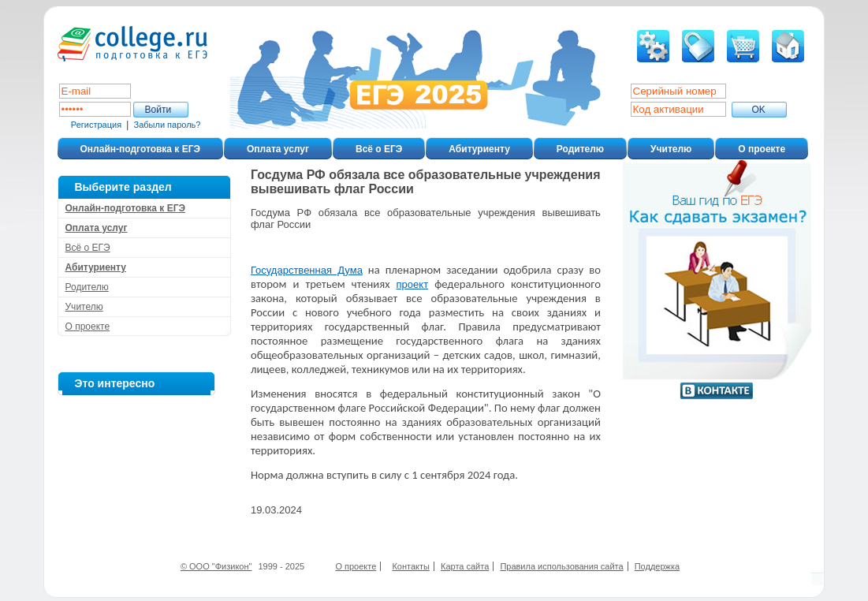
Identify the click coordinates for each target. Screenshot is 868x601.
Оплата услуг (278, 149)
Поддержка (657, 566)
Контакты (411, 566)
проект (413, 284)
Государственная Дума (307, 270)
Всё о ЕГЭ (379, 149)
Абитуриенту (479, 149)
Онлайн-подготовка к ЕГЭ (141, 149)
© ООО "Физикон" (216, 566)
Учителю (671, 149)
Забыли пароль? (168, 125)
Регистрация (96, 125)
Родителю (580, 149)
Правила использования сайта (561, 566)
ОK (759, 110)
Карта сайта (465, 566)
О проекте (762, 149)
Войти (158, 110)
